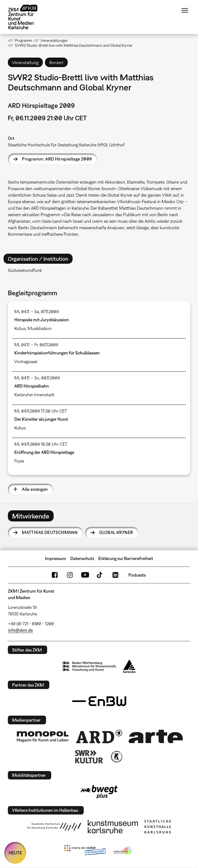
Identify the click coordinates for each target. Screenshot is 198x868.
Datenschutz (82, 558)
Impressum (56, 558)
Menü (185, 10)
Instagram (70, 575)
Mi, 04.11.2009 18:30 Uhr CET (41, 444)
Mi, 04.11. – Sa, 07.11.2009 (37, 312)
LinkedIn (115, 575)
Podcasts (137, 575)
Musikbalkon (40, 328)
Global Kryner (116, 532)
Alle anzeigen (35, 489)
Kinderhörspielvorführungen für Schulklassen (57, 353)
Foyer (19, 461)
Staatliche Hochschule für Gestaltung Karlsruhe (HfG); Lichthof (66, 145)
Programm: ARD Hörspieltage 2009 (57, 159)
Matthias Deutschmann (50, 532)
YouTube (85, 575)
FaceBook (55, 575)
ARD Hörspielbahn (32, 386)
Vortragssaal (26, 361)
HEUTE (15, 853)
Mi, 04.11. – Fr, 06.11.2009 (36, 345)
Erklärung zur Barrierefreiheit (126, 558)
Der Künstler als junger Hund (41, 419)
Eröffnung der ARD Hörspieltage (44, 452)
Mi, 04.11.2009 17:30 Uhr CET (41, 411)
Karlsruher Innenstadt (34, 395)
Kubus (20, 328)
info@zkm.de (20, 630)
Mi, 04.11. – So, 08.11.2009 (37, 378)
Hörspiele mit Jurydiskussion (42, 320)
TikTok (100, 575)
